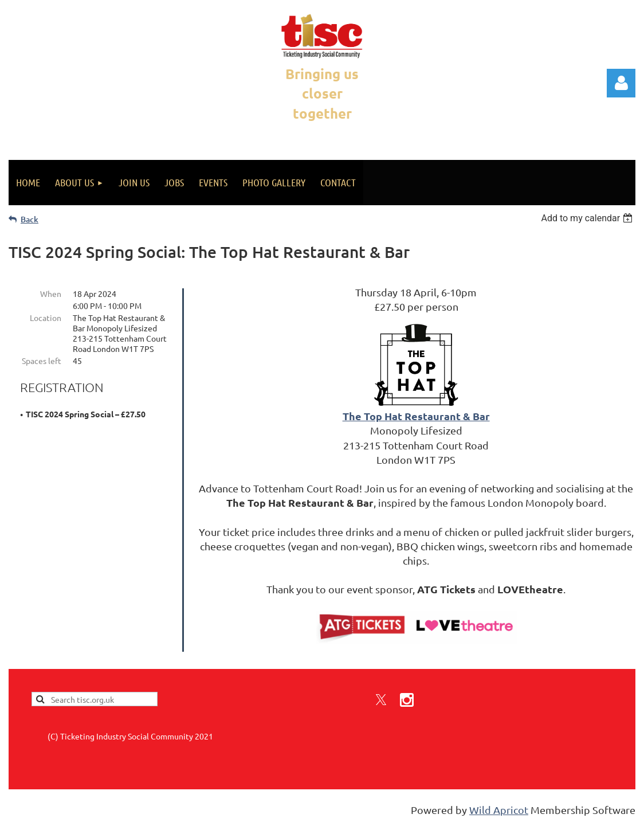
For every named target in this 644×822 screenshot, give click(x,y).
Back (30, 219)
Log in (621, 83)
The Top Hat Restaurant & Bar (416, 416)
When (51, 293)
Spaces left (42, 361)
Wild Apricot (499, 808)
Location (46, 318)
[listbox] (588, 218)
